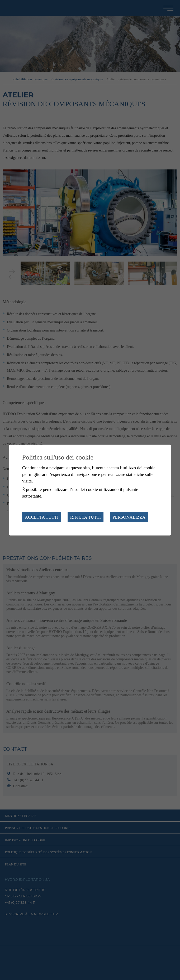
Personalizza (129, 517)
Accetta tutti (42, 517)
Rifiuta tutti (86, 517)
